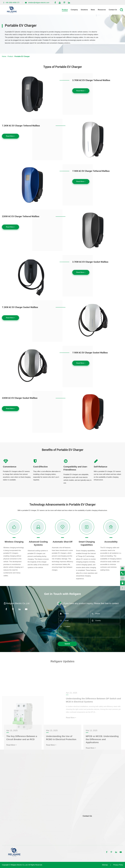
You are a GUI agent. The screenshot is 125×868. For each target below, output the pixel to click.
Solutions (84, 10)
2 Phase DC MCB (48, 801)
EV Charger (87, 800)
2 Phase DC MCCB (49, 784)
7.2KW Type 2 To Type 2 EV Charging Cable (17, 827)
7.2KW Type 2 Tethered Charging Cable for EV (18, 839)
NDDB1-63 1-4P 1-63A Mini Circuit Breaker (57, 839)
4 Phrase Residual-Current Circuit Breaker (57, 813)
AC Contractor (48, 820)
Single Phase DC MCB (50, 798)
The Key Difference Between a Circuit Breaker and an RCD (22, 756)
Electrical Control (90, 810)
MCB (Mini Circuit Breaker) (53, 831)
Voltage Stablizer (90, 794)
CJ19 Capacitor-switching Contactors (55, 824)
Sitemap (105, 865)
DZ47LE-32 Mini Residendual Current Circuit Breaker (101, 780)
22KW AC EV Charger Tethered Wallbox (21, 216)
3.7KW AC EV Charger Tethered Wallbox (91, 80)
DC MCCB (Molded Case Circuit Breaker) (59, 776)
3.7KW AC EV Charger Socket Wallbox (90, 262)
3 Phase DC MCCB (49, 787)
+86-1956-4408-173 (12, 3)
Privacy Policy (118, 865)
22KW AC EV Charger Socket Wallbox (20, 398)
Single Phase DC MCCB (51, 780)
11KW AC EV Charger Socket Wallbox (90, 353)
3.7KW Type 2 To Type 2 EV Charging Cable (17, 823)
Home (4, 56)
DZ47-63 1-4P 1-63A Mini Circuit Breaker (56, 835)
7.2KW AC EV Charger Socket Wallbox (20, 307)
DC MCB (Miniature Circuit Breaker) (57, 794)
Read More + (81, 91)
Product (65, 10)
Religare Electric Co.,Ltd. (19, 865)
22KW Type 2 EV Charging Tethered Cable (17, 846)
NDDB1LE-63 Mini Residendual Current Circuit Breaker (102, 784)
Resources (102, 10)
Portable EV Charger (22, 56)
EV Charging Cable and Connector (16, 820)
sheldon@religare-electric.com (39, 3)
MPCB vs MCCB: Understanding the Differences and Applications (102, 758)
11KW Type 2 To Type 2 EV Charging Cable (17, 830)
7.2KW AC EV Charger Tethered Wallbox (21, 126)
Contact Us (113, 10)
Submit (67, 644)
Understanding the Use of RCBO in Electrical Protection (61, 756)
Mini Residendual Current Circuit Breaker (100, 773)
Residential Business (92, 814)
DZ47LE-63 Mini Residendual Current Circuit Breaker (101, 777)
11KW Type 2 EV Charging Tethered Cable (17, 843)
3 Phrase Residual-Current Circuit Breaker (57, 809)
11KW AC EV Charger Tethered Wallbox (91, 171)
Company (74, 10)
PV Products (88, 805)
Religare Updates (62, 664)
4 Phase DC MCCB (49, 790)
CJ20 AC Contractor (49, 827)
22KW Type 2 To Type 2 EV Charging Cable (17, 833)
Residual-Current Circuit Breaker (56, 806)
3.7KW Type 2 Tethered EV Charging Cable (17, 836)
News (93, 10)
